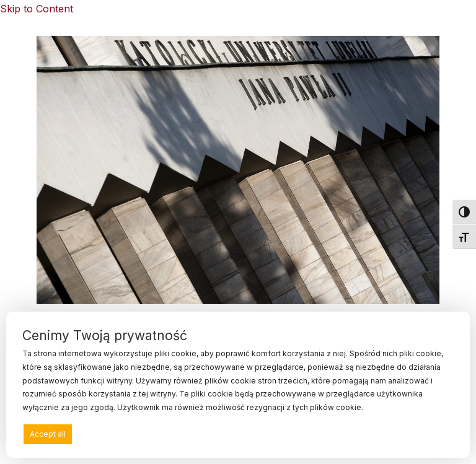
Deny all (235, 434)
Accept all (48, 434)
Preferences (425, 433)
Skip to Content (37, 9)
